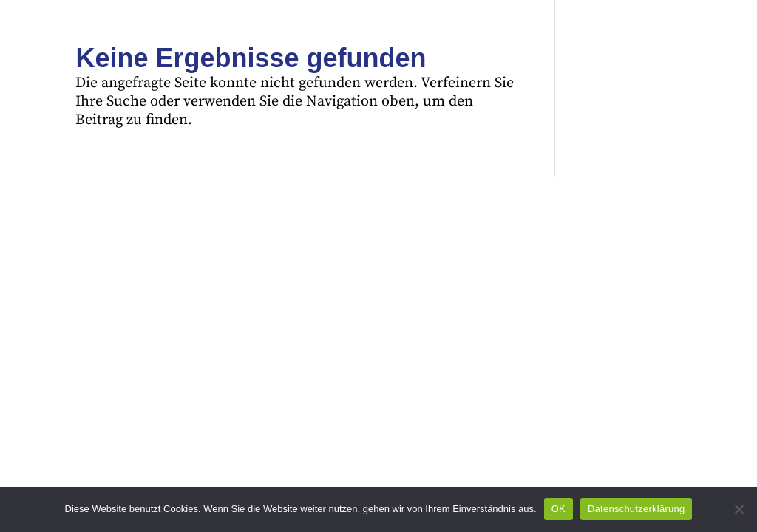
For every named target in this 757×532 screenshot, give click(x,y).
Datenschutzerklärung (636, 509)
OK (559, 509)
